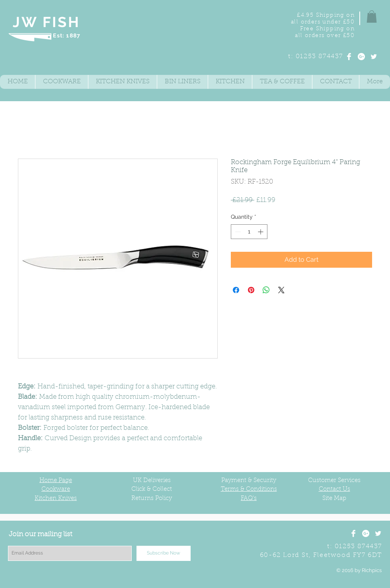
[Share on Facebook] (236, 290)
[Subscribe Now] (164, 553)
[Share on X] (281, 290)
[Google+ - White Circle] (361, 57)
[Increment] (261, 232)
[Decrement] (237, 232)
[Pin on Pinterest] (251, 290)
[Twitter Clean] (374, 57)
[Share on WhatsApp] (266, 290)
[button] (372, 17)
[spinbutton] (249, 232)
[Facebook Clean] (349, 57)
